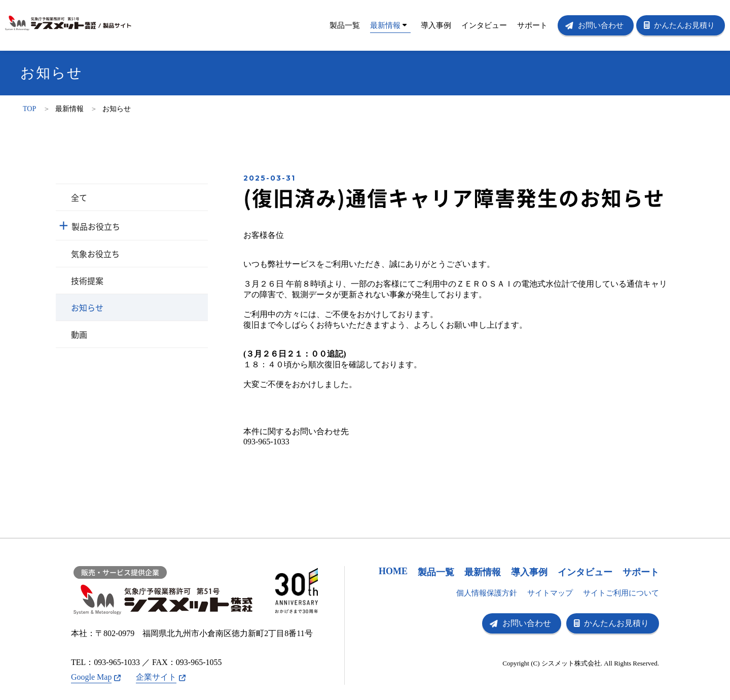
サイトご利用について (621, 593)
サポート (532, 25)
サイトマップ (550, 593)
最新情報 (388, 25)
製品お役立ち (96, 226)
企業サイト (156, 677)
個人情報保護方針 (487, 593)
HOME (393, 571)
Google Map (91, 677)
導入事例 (436, 25)
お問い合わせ (601, 25)
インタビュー (484, 25)
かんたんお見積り (684, 25)
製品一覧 (345, 25)
